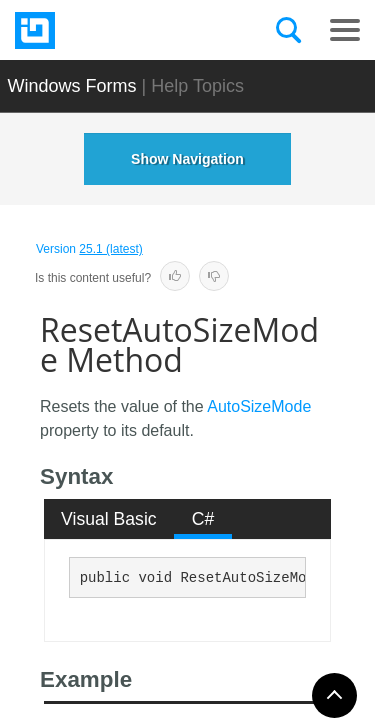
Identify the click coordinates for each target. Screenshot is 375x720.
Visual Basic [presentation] (109, 519)
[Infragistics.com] (115, 30)
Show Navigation (187, 159)
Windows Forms (72, 86)
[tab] (109, 519)
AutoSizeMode (259, 406)
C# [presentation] (203, 519)
